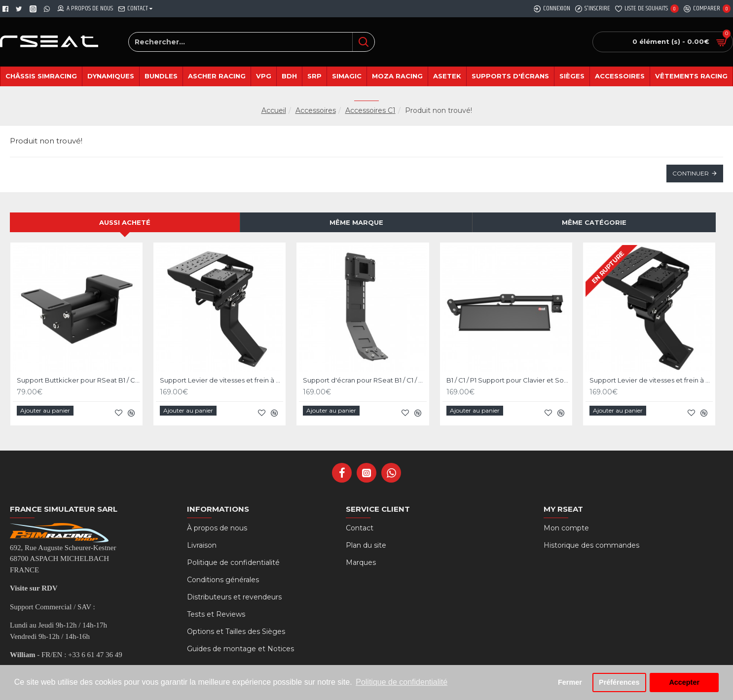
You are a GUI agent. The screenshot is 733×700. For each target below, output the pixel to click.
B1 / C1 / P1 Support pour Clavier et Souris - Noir (508, 380)
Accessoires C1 (370, 110)
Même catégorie (594, 222)
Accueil (274, 110)
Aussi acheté (125, 222)
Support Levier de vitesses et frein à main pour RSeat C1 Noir (221, 380)
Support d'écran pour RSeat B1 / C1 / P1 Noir (365, 380)
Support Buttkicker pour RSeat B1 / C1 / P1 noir (78, 380)
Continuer (691, 173)
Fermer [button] (570, 682)
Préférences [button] (619, 682)
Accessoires (316, 110)
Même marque (356, 222)
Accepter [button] (684, 682)
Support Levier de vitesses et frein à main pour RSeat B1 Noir (651, 380)
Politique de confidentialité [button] (402, 682)
